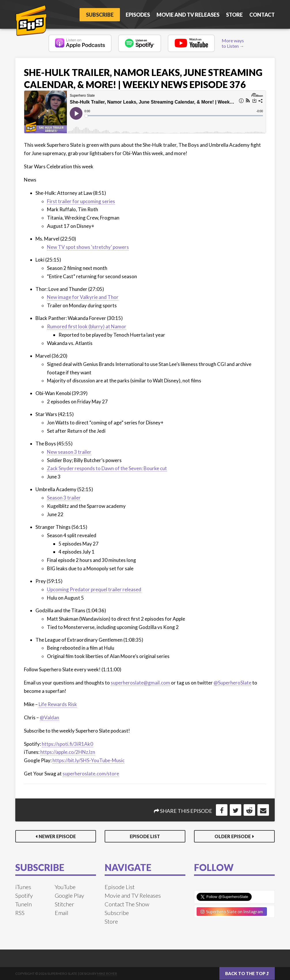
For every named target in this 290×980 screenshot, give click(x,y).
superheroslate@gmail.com (140, 683)
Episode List (145, 836)
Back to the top (247, 973)
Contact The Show (127, 904)
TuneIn (23, 904)
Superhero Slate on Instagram (232, 912)
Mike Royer (107, 974)
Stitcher (64, 904)
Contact (262, 15)
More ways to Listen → (233, 43)
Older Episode (233, 836)
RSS (20, 913)
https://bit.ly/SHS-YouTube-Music (88, 760)
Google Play (69, 895)
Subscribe (99, 15)
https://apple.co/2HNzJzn (68, 752)
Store (234, 15)
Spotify (24, 895)
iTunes (23, 887)
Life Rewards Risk (58, 704)
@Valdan (49, 717)
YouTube (65, 887)
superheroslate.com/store (91, 774)
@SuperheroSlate (232, 683)
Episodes (138, 15)
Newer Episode (57, 836)
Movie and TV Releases (188, 15)
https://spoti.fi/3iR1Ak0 (67, 744)
